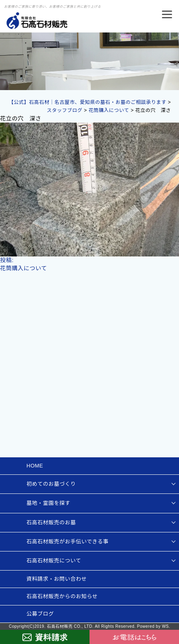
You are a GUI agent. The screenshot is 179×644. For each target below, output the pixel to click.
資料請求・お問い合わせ (57, 579)
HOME (35, 466)
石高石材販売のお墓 (51, 522)
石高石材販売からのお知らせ (62, 596)
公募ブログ (40, 614)
